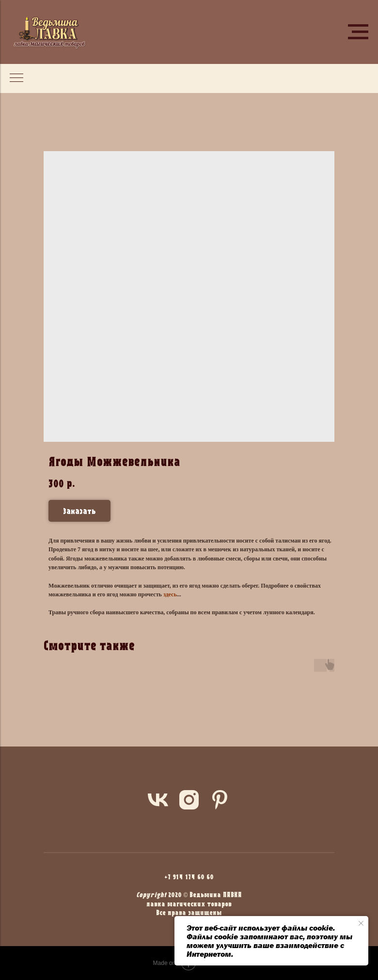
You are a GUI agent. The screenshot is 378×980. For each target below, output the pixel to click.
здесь (170, 594)
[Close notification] (361, 923)
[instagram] (189, 800)
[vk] (158, 800)
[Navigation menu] (358, 32)
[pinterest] (220, 800)
